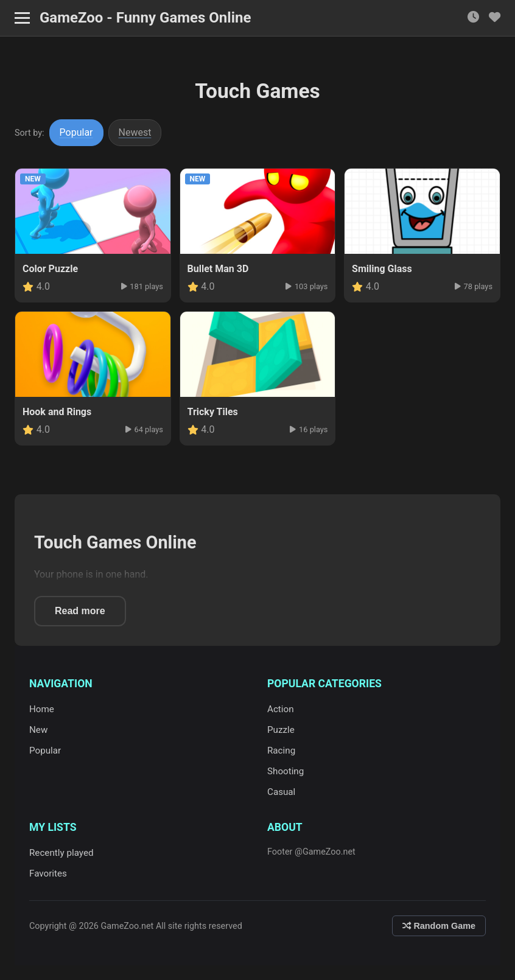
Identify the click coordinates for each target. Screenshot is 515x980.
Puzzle (281, 730)
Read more (80, 611)
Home (42, 709)
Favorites (48, 873)
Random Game (439, 926)
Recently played (61, 853)
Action (281, 709)
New (38, 730)
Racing (281, 751)
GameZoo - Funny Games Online (145, 18)
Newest (135, 132)
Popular (76, 132)
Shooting (286, 771)
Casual (281, 792)
